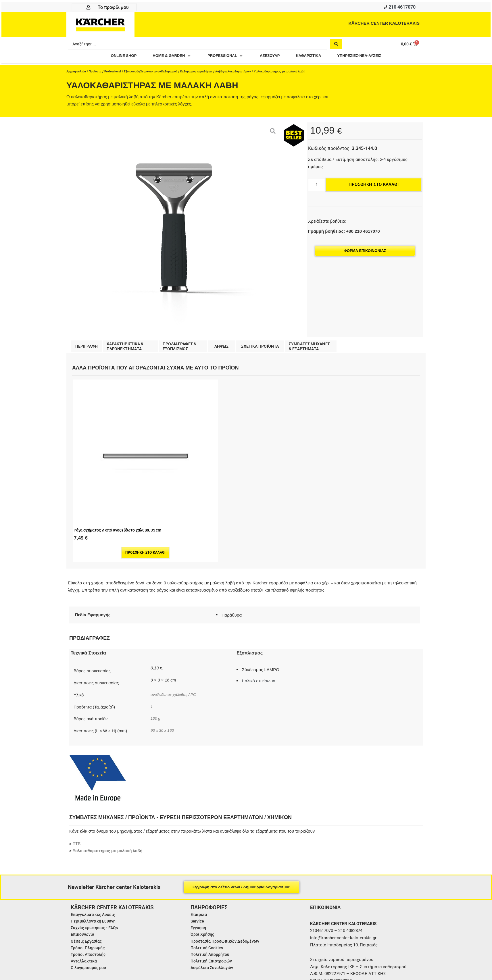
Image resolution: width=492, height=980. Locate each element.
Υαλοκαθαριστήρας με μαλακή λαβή (107, 781)
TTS (77, 775)
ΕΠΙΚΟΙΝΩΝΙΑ (326, 838)
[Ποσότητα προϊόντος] (317, 186)
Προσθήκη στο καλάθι (374, 186)
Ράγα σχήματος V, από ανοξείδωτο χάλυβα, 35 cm (99, 457)
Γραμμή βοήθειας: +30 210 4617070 (344, 233)
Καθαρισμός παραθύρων (206, 73)
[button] (165, 57)
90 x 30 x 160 (163, 661)
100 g (156, 649)
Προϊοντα (97, 73)
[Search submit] (336, 45)
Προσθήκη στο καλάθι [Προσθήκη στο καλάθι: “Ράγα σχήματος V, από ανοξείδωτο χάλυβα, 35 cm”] (106, 483)
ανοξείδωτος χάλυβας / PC (175, 625)
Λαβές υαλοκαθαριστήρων (245, 73)
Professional (115, 73)
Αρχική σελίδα (77, 73)
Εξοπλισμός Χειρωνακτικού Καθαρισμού (156, 73)
